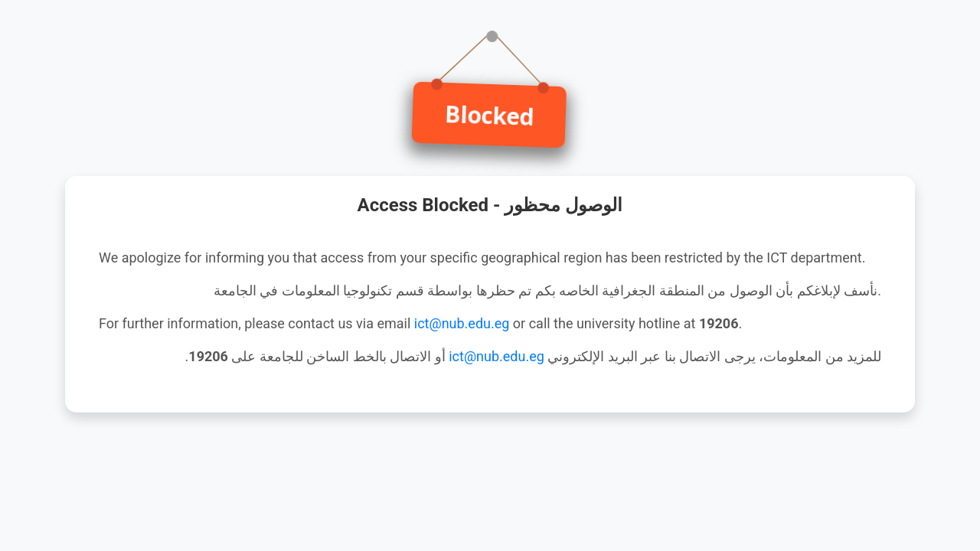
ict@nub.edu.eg (462, 323)
